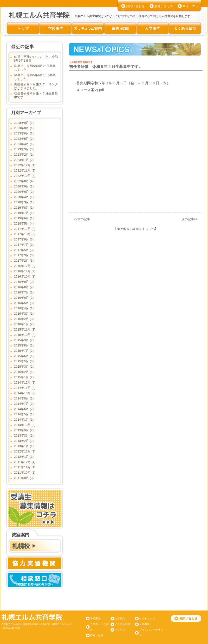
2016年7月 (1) (24, 292)
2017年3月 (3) (24, 255)
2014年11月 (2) (25, 388)
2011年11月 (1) (25, 467)
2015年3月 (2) (24, 367)
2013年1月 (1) (24, 446)
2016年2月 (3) (24, 319)
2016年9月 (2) (24, 282)
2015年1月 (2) (24, 377)
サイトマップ (147, 618)
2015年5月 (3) (24, 361)
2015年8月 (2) (24, 345)
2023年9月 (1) (24, 123)
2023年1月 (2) (24, 160)
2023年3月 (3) (24, 149)
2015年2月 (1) (24, 372)
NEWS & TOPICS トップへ (136, 229)
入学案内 (120, 618)
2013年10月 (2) (25, 425)
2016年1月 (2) (24, 324)
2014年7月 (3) (24, 404)
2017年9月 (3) (24, 239)
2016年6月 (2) (24, 298)
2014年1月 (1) (24, 420)
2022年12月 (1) (25, 165)
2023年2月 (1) (24, 155)
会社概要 (144, 624)
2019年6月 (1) (24, 218)
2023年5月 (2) (24, 139)
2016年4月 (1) (24, 308)
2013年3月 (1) (24, 435)
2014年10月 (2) (25, 393)
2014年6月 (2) (24, 409)
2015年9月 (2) (24, 340)
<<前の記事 (82, 219)
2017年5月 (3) (24, 250)
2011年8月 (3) (24, 478)
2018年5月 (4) (24, 223)
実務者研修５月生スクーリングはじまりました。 (36, 86)
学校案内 (95, 618)
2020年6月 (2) (24, 192)
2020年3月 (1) (24, 202)
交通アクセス (164, 6)
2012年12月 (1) (25, 451)
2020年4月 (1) (24, 197)
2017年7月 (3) (24, 245)
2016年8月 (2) (24, 287)
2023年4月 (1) (24, 144)
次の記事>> (190, 219)
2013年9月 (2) (24, 430)
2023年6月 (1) (24, 133)
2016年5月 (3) (24, 303)
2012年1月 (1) (24, 457)
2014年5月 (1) (24, 414)
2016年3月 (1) (24, 314)
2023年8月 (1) (24, 128)
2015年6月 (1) (24, 356)
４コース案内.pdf (90, 90)
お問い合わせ (135, 6)
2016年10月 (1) (25, 276)
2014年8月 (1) (24, 398)
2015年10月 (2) (25, 335)
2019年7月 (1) (24, 213)
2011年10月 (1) (25, 473)
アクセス (120, 630)
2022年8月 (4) (24, 181)
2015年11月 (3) (25, 329)
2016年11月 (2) (25, 271)
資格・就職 (97, 635)
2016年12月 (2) (25, 266)
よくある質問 (123, 624)
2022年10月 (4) (25, 176)
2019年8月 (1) (24, 208)
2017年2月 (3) (24, 261)
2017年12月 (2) (25, 229)
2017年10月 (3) (25, 234)
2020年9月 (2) (24, 186)
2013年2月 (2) (24, 441)
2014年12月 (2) (25, 382)
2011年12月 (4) (25, 462)
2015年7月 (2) (24, 351)
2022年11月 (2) (25, 170)
